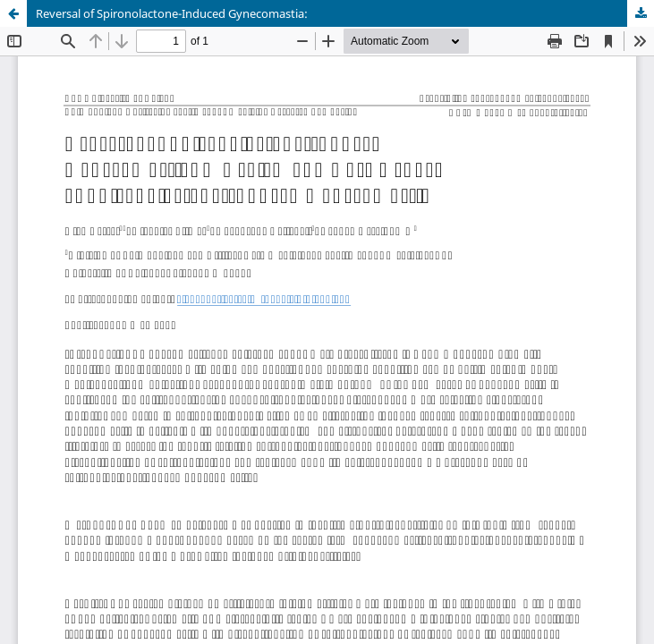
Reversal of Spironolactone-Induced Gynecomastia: (172, 13)
